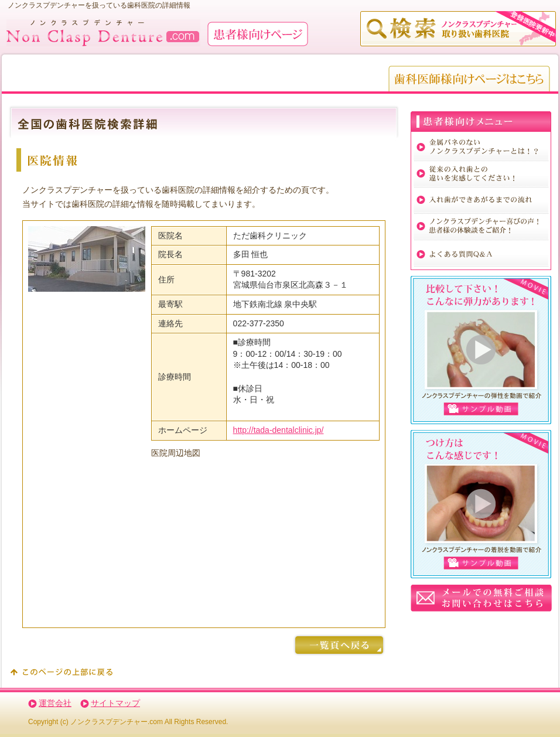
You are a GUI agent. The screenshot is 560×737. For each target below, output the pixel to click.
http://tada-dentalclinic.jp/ (279, 430)
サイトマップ (115, 703)
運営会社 (55, 703)
